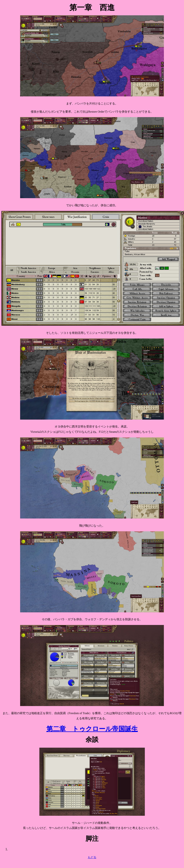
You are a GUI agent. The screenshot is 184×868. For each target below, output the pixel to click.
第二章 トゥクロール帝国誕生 (92, 729)
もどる (92, 857)
